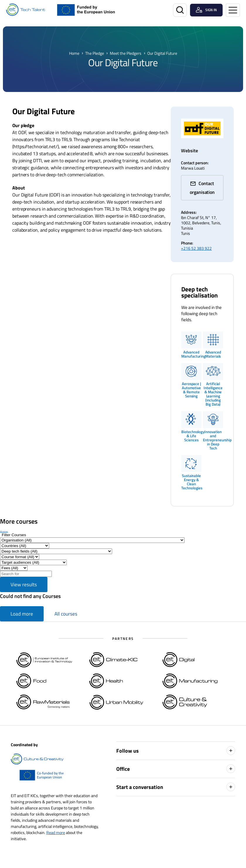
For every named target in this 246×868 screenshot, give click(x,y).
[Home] (26, 10)
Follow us (176, 751)
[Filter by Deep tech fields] (56, 551)
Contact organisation (202, 188)
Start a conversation (176, 787)
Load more (22, 614)
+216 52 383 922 (196, 248)
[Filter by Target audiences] (33, 562)
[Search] (180, 10)
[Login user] (206, 10)
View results (24, 585)
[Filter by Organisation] (92, 540)
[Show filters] (14, 535)
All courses (4, 531)
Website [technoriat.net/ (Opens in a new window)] (189, 151)
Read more (56, 832)
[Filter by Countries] (25, 546)
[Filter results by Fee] (14, 568)
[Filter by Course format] (20, 557)
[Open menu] (233, 10)
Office (176, 769)
